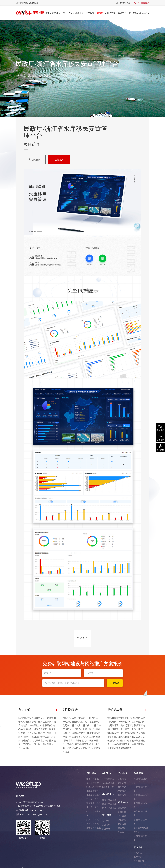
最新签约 (122, 808)
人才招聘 (106, 825)
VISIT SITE (83, 638)
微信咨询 (160, 427)
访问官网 (35, 160)
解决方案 (112, 13)
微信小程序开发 (109, 800)
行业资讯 (122, 816)
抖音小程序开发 (109, 808)
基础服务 (122, 795)
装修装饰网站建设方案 (141, 830)
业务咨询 (160, 437)
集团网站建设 (93, 779)
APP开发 (67, 13)
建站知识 (122, 820)
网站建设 (57, 13)
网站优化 (122, 828)
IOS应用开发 (108, 787)
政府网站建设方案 (141, 797)
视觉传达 (122, 791)
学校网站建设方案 (141, 822)
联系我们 (144, 13)
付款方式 (106, 829)
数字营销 (122, 787)
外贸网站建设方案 (141, 813)
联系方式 (138, 853)
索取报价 (160, 447)
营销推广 (122, 832)
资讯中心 (123, 13)
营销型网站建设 (94, 803)
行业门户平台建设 (94, 813)
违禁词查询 (139, 861)
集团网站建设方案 (141, 781)
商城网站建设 (93, 799)
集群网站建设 (93, 807)
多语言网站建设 (94, 828)
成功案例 (101, 13)
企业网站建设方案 (141, 789)
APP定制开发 (108, 779)
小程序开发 (79, 13)
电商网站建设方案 (141, 805)
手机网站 (122, 779)
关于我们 (106, 821)
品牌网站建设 (93, 820)
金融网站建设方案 (141, 838)
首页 (48, 13)
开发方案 (122, 824)
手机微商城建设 (94, 795)
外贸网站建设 (93, 824)
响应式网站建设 (94, 787)
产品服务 (91, 13)
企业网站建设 (93, 783)
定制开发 (122, 783)
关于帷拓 (133, 13)
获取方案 (59, 160)
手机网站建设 (93, 791)
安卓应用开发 (108, 783)
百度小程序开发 (109, 804)
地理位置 (138, 857)
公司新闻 (122, 812)
